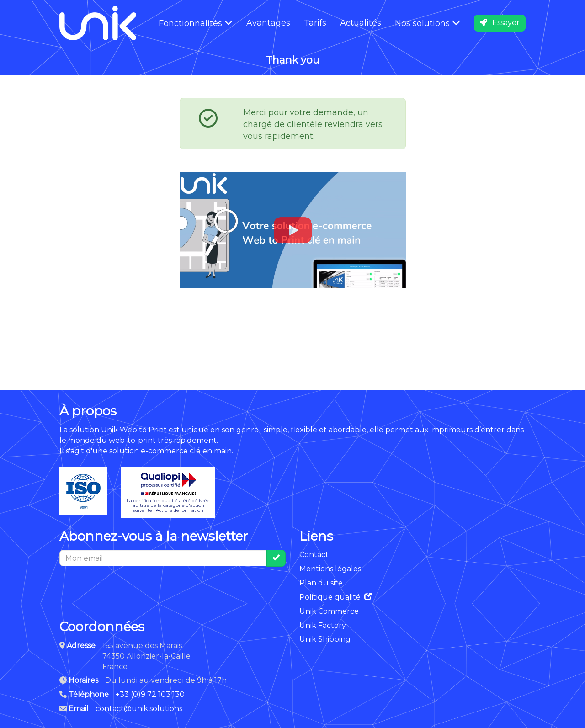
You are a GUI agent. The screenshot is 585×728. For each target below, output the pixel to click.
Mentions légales (330, 569)
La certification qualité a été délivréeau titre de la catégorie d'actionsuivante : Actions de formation (168, 493)
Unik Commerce (329, 611)
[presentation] (129, 588)
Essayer (500, 23)
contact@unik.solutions (139, 709)
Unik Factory (323, 625)
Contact (314, 555)
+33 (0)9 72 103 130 (150, 694)
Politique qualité (335, 597)
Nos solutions (428, 23)
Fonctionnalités (196, 23)
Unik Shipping (325, 639)
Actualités (361, 23)
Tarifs (315, 23)
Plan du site (321, 583)
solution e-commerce (149, 451)
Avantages (268, 23)
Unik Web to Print (134, 430)
